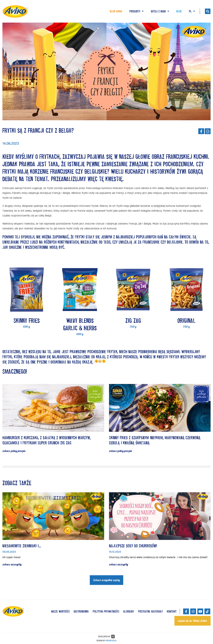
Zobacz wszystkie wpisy (106, 580)
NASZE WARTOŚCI (60, 611)
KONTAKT (172, 611)
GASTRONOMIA (81, 611)
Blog (179, 11)
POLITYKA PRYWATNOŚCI (106, 611)
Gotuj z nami (160, 11)
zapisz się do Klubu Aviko (192, 621)
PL (192, 11)
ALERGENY (129, 611)
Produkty (136, 11)
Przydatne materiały (150, 611)
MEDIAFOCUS (111, 641)
